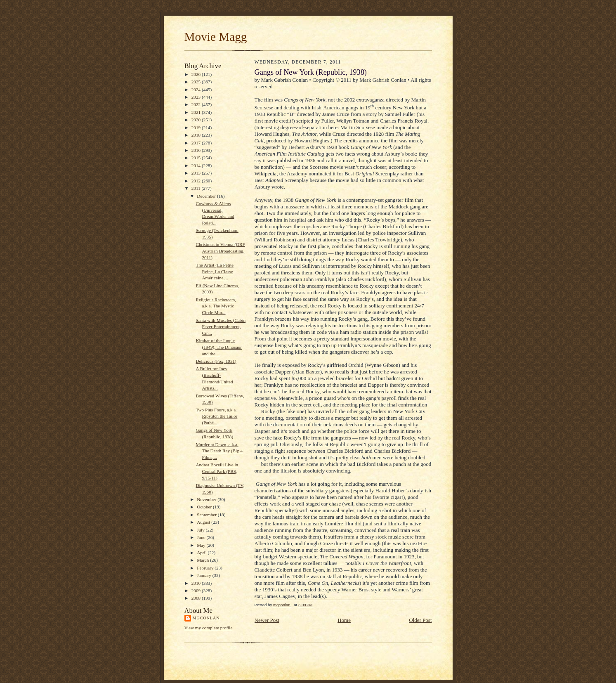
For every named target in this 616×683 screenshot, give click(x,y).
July (201, 530)
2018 (197, 135)
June (202, 537)
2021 (197, 112)
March (203, 560)
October (205, 507)
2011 (197, 188)
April (202, 553)
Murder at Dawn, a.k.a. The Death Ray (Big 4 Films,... (219, 451)
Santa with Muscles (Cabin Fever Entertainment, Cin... (221, 327)
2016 (197, 150)
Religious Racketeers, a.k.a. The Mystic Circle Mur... (216, 306)
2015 (197, 158)
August (204, 522)
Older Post (420, 620)
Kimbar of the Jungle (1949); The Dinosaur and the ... (219, 347)
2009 (197, 591)
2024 (197, 90)
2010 (197, 583)
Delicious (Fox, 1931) (216, 361)
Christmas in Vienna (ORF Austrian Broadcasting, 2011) (220, 251)
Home (344, 620)
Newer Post (267, 620)
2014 (197, 165)
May (202, 545)
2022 (197, 104)
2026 (197, 74)
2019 (197, 128)
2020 (197, 120)
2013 (197, 173)
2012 (197, 181)
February (206, 568)
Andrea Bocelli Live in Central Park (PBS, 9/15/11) (217, 471)
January (205, 575)
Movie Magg (216, 37)
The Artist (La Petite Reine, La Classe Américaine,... (215, 271)
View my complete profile (209, 628)
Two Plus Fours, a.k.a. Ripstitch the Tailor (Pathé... (216, 416)
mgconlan (206, 618)
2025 (197, 82)
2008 (197, 598)
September (207, 515)
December (207, 196)
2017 (197, 143)
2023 (197, 97)
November (207, 499)
